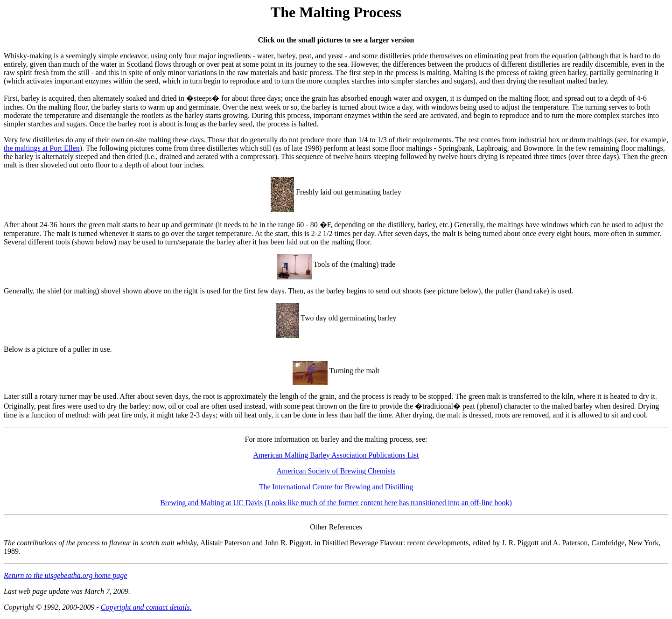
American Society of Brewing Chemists (336, 471)
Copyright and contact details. (146, 607)
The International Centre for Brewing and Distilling (336, 487)
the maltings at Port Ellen (42, 148)
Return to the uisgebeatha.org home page (65, 575)
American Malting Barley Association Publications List (336, 455)
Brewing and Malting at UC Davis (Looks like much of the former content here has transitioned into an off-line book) (336, 503)
